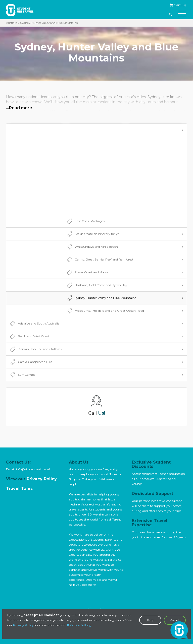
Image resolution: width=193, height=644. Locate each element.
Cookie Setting (79, 625)
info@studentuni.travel (33, 469)
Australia (12, 23)
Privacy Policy (23, 625)
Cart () (178, 5)
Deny (150, 620)
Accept (175, 620)
